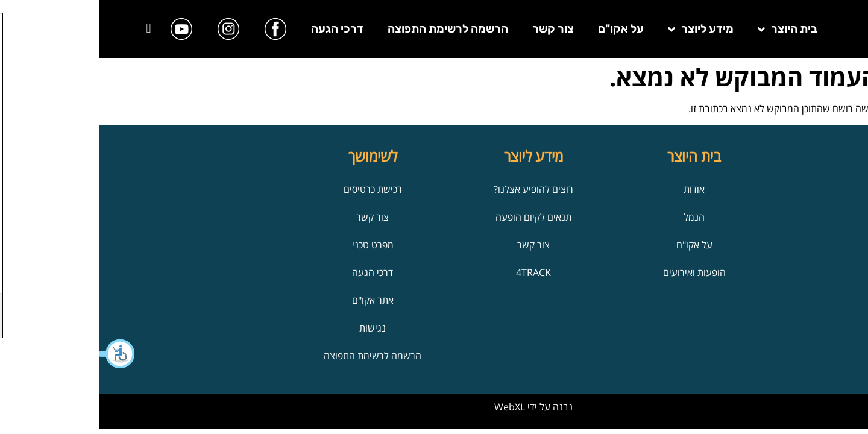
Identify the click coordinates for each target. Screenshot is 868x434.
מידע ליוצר (601, 29)
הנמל (595, 217)
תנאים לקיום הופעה (434, 217)
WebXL (410, 407)
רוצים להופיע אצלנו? (434, 189)
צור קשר (454, 29)
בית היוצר (688, 29)
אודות (595, 189)
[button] (18, 354)
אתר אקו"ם (273, 300)
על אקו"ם (521, 29)
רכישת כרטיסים (273, 189)
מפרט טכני (273, 245)
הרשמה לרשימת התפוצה (348, 29)
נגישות (273, 328)
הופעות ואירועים (595, 272)
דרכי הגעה (238, 29)
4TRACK (434, 272)
